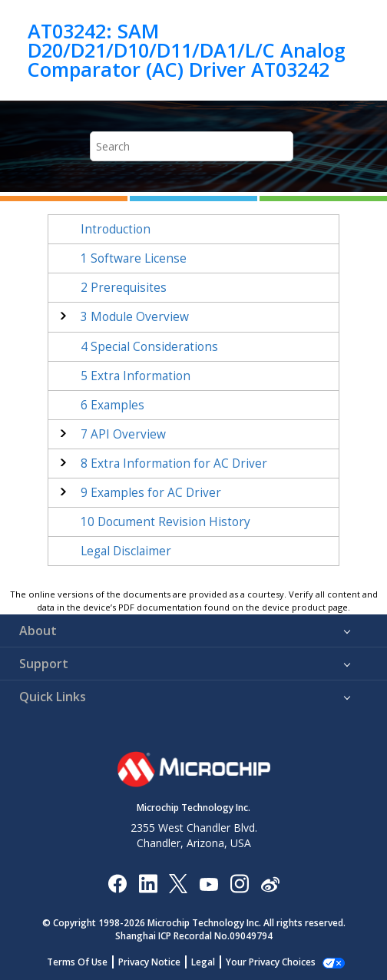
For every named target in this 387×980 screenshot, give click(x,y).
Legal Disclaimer (126, 551)
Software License (134, 258)
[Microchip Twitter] (178, 883)
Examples (112, 405)
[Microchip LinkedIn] (148, 883)
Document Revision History (165, 522)
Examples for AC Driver (151, 493)
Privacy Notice (158, 962)
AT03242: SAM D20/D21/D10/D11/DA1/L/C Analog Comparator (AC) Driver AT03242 (187, 50)
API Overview (123, 434)
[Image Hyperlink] (208, 883)
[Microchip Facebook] (117, 883)
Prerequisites (124, 288)
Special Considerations (149, 347)
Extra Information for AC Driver (174, 464)
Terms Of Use (86, 962)
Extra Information (136, 376)
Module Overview (135, 317)
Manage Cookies (271, 962)
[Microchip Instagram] (239, 883)
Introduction (116, 229)
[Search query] (192, 146)
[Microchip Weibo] (270, 883)
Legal (212, 962)
